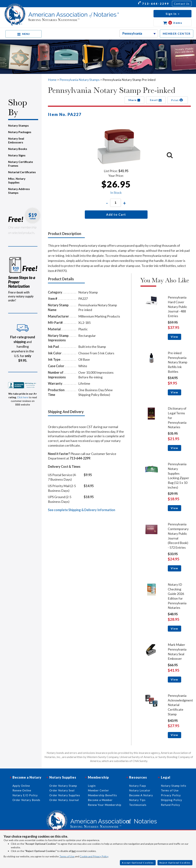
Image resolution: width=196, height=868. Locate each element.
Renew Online (22, 790)
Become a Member (100, 800)
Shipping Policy (171, 800)
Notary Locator (140, 790)
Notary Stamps (18, 125)
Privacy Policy (171, 795)
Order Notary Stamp (63, 786)
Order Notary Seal (62, 790)
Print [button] (178, 100)
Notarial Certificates (22, 172)
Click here (23, 397)
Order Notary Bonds (26, 800)
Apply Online (21, 786)
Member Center (98, 790)
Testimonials (138, 805)
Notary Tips (137, 800)
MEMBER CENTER (177, 34)
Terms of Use (67, 856)
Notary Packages (20, 132)
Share (134, 100)
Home (52, 80)
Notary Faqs (138, 786)
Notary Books (18, 149)
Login (92, 786)
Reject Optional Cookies (175, 863)
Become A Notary (141, 795)
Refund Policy (171, 805)
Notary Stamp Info (174, 786)
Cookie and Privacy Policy (94, 856)
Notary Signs (17, 155)
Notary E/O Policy (25, 795)
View (174, 337)
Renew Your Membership (105, 805)
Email (156, 100)
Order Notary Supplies (65, 795)
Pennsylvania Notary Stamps (80, 80)
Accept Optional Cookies (138, 863)
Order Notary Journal (64, 800)
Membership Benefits (102, 795)
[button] (172, 14)
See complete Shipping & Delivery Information (82, 510)
